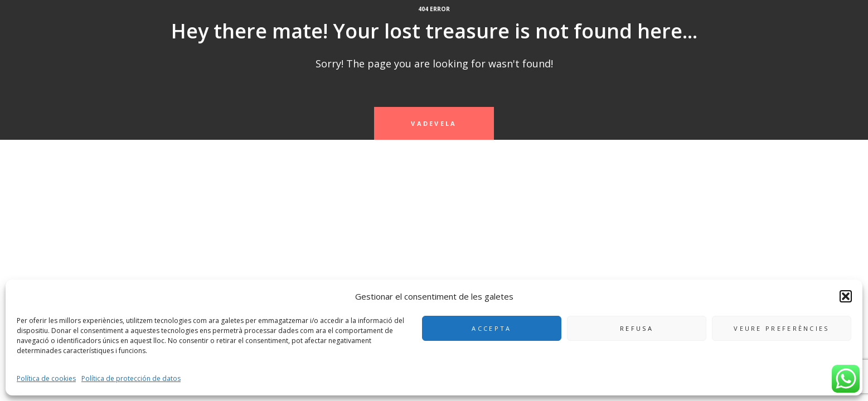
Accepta (491, 328)
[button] (846, 296)
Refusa (637, 328)
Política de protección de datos (131, 378)
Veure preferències (781, 328)
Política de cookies (46, 378)
